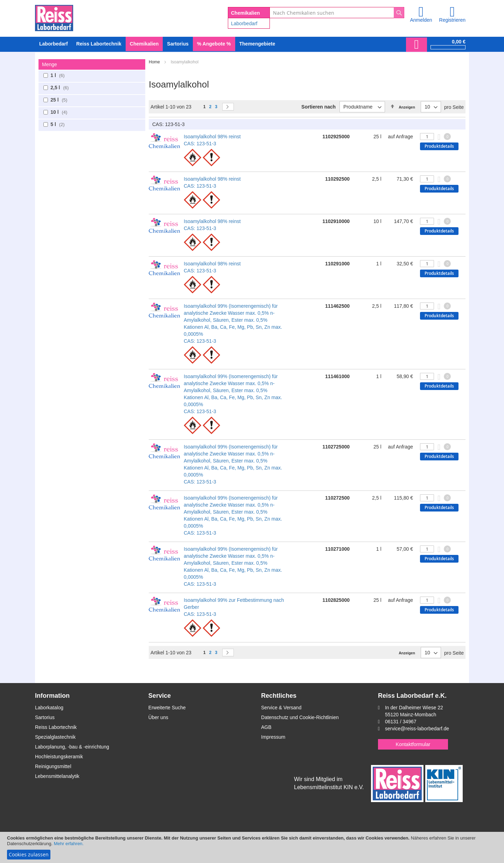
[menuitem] (54, 44)
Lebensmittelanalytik (57, 776)
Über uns (158, 717)
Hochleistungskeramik (59, 757)
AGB (266, 727)
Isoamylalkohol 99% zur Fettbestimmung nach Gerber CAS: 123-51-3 (234, 607)
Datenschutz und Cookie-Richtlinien (300, 717)
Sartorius (45, 717)
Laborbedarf (244, 23)
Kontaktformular (413, 744)
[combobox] (337, 13)
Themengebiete (257, 44)
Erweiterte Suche (167, 708)
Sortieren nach (318, 107)
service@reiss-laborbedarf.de (417, 729)
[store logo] (54, 17)
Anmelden (421, 20)
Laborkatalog (49, 708)
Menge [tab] (50, 64)
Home (155, 62)
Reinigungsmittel (53, 766)
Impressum (273, 737)
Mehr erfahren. (69, 844)
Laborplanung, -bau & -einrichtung (72, 747)
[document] (252, 847)
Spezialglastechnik (55, 737)
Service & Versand (281, 708)
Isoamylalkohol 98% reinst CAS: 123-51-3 (212, 140)
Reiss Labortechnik (56, 727)
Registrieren (452, 20)
